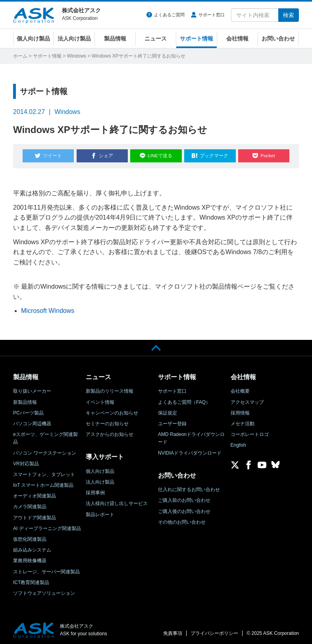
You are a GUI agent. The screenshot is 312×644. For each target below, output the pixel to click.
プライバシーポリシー (214, 631)
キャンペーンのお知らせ (112, 410)
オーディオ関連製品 (35, 494)
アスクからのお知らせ (110, 432)
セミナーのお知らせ (107, 421)
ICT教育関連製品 (31, 580)
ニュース (156, 39)
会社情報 (237, 39)
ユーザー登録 (172, 421)
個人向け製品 (33, 39)
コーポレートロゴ (250, 432)
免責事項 (173, 631)
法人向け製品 (74, 39)
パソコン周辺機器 (32, 421)
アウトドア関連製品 (35, 515)
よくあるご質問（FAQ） (184, 399)
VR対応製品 (26, 461)
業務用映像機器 (30, 558)
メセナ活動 (243, 421)
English (238, 443)
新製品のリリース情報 (110, 389)
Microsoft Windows (48, 308)
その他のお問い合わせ (182, 519)
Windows (76, 56)
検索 (289, 15)
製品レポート (100, 512)
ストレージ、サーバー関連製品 (46, 569)
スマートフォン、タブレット (44, 472)
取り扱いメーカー (32, 389)
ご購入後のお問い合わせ (184, 509)
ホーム (20, 56)
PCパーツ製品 (28, 410)
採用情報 (240, 410)
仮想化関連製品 (30, 537)
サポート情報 (196, 39)
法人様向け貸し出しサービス (117, 501)
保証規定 (168, 410)
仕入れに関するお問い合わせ (189, 487)
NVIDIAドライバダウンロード (190, 450)
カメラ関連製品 (30, 504)
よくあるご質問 (169, 15)
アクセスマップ (247, 399)
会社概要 (240, 389)
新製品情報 (25, 399)
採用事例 (95, 490)
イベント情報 (100, 399)
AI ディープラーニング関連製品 (47, 526)
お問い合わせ (278, 39)
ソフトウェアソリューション (44, 591)
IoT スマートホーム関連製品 (43, 483)
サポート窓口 (212, 15)
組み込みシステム (32, 548)
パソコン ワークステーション (45, 450)
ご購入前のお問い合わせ (184, 498)
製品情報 (115, 39)
